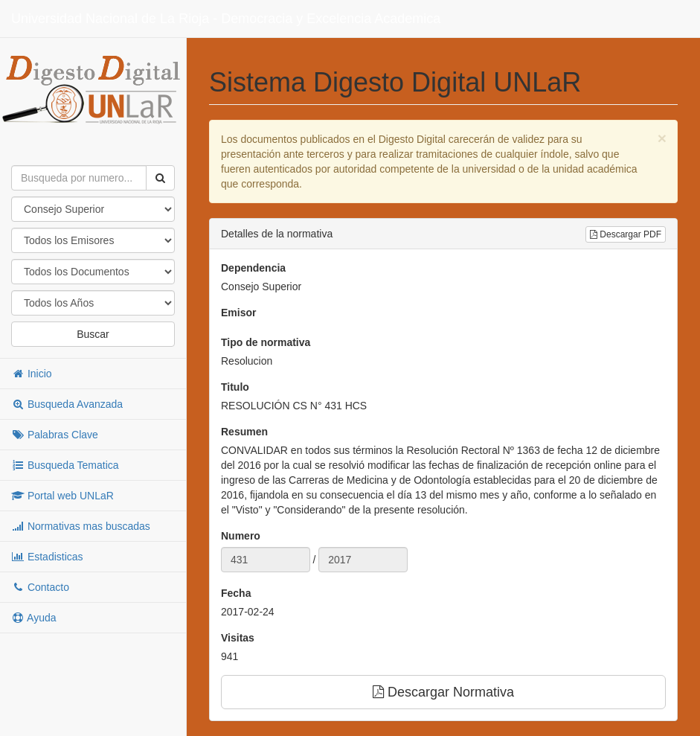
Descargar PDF (626, 234)
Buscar (93, 334)
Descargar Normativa (443, 692)
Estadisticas (47, 557)
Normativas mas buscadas (81, 526)
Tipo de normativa (266, 342)
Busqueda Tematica (65, 465)
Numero (241, 536)
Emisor (238, 313)
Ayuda (34, 618)
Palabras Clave (55, 435)
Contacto (40, 587)
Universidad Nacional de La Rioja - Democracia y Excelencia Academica (226, 19)
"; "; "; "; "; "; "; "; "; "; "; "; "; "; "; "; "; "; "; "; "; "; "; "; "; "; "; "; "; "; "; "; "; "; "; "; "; (93, 303)
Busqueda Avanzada (67, 404)
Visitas (238, 638)
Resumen (244, 432)
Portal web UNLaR (62, 496)
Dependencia (253, 268)
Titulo (235, 387)
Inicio (32, 374)
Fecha (236, 593)
